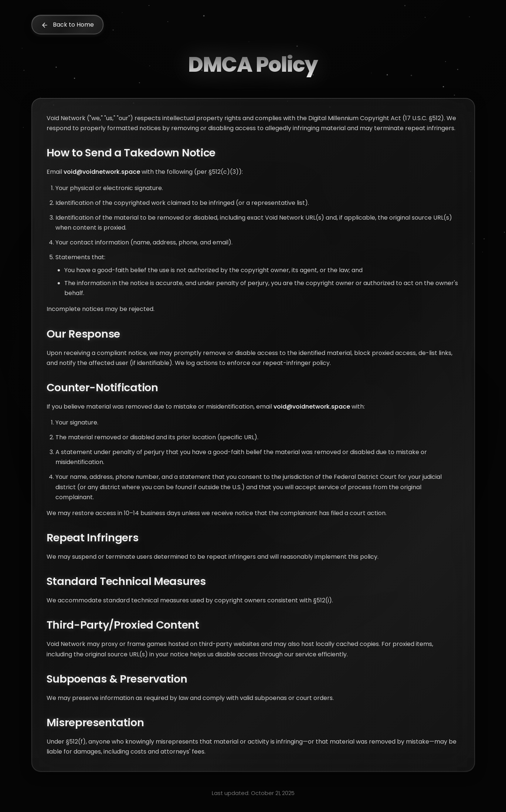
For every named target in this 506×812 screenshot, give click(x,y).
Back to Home (67, 25)
